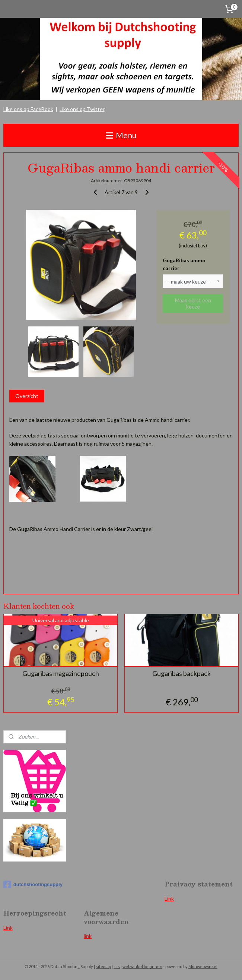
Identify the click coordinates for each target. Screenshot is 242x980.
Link (169, 899)
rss (117, 966)
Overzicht (27, 396)
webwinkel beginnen (142, 966)
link (88, 936)
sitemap (103, 966)
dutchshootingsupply (33, 885)
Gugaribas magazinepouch (61, 674)
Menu (121, 135)
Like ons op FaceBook (28, 109)
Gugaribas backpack (181, 674)
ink (9, 928)
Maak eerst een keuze (193, 303)
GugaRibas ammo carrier (184, 264)
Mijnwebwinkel (203, 966)
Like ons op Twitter (82, 109)
